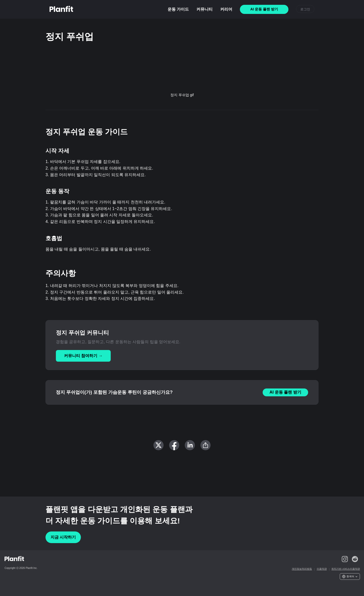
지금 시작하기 (63, 537)
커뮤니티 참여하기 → (83, 356)
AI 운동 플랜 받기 (285, 392)
